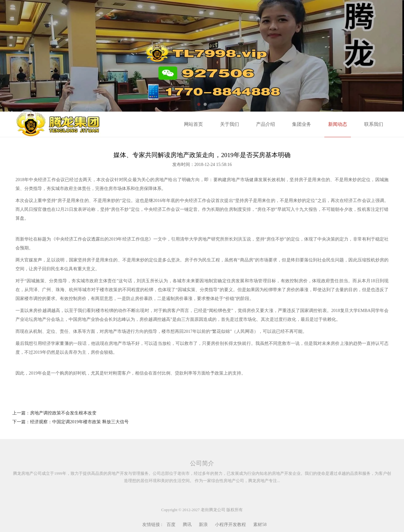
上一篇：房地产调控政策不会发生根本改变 (54, 413)
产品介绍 (266, 124)
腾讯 (187, 525)
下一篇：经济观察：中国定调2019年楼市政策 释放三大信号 (70, 422)
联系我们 (374, 124)
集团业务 (302, 124)
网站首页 (193, 124)
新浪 (203, 525)
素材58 (260, 525)
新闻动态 (338, 124)
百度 (171, 525)
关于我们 (230, 124)
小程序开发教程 (230, 525)
